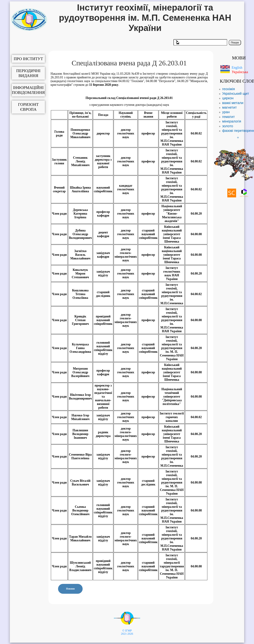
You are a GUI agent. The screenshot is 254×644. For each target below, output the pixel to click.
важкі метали (233, 103)
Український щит (235, 94)
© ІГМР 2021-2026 (127, 632)
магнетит (229, 107)
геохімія (228, 89)
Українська (240, 72)
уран (226, 112)
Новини (70, 589)
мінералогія (232, 121)
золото (228, 126)
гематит (228, 117)
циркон (228, 98)
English (237, 67)
